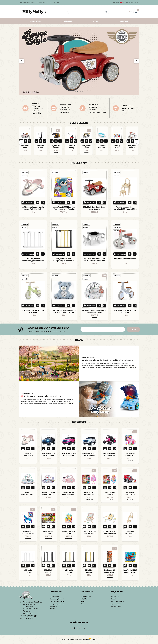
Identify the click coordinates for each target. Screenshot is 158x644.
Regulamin (54, 606)
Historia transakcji (118, 601)
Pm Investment (86, 597)
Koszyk (114, 599)
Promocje (67, 22)
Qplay (83, 601)
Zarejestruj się (116, 606)
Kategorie (35, 22)
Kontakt (124, 22)
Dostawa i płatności (57, 599)
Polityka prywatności (57, 604)
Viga (82, 604)
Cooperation (54, 597)
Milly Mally (84, 599)
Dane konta (115, 597)
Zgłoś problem (116, 604)
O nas (96, 22)
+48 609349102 (42, 3)
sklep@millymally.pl (27, 3)
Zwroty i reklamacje (57, 601)
